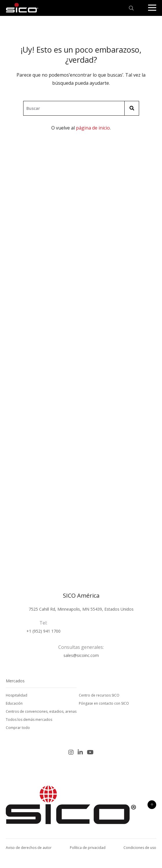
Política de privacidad (88, 848)
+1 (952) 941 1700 (43, 631)
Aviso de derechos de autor (29, 848)
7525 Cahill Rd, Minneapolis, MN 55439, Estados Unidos (81, 609)
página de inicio (93, 128)
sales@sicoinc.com (81, 655)
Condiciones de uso (140, 848)
